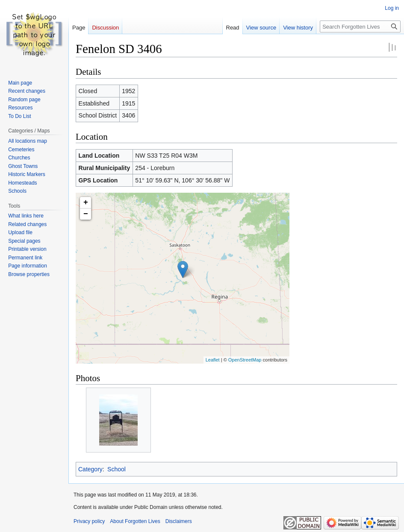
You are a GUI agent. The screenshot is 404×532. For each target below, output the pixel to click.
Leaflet (213, 360)
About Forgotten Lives (135, 521)
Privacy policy (89, 521)
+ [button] (86, 203)
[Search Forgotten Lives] (360, 26)
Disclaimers (179, 521)
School (116, 469)
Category (90, 469)
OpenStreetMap (245, 360)
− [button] (86, 214)
